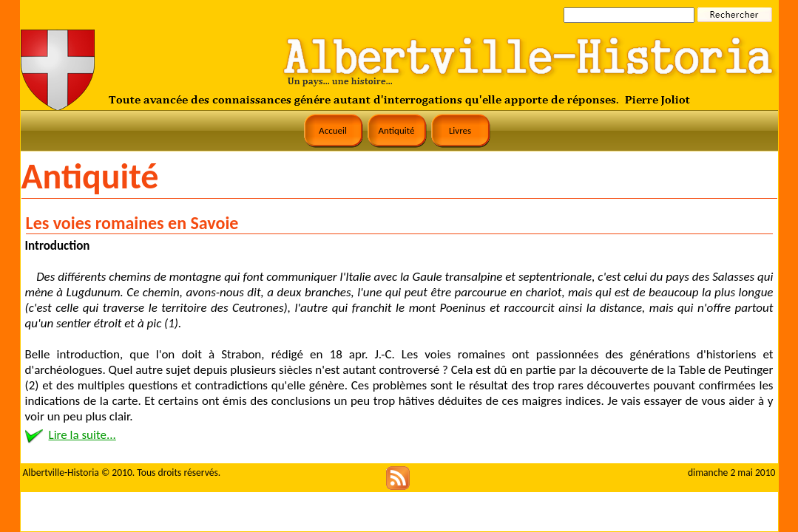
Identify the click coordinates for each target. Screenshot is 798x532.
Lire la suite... (82, 435)
